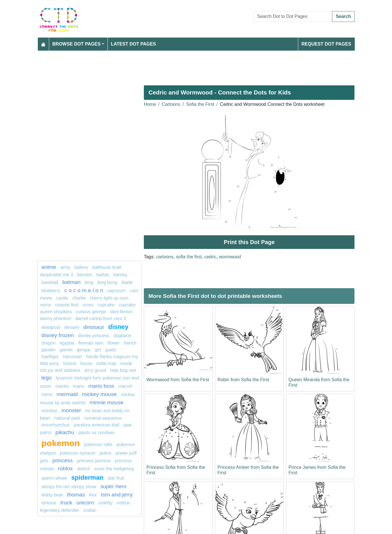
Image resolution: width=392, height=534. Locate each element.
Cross (88, 305)
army (65, 267)
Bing (89, 282)
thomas (76, 495)
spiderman (87, 478)
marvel (125, 386)
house (86, 363)
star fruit (116, 478)
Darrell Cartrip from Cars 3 (101, 318)
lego (47, 378)
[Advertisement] (196, 66)
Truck (66, 503)
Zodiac (90, 510)
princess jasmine (94, 461)
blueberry (51, 291)
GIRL (98, 350)
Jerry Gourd (95, 370)
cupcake (106, 305)
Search (343, 16)
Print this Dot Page (249, 242)
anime (49, 267)
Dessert (72, 327)
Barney (120, 275)
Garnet (66, 350)
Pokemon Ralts (98, 445)
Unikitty (105, 503)
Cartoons (171, 104)
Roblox (65, 468)
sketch (84, 469)
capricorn (117, 291)
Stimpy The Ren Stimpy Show (69, 487)
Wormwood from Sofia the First (178, 380)
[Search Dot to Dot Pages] (293, 17)
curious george (91, 312)
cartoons (165, 257)
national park (67, 418)
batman (72, 282)
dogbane (122, 336)
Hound (70, 363)
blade (127, 282)
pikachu (65, 432)
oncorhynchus (56, 425)
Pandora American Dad (97, 425)
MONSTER (71, 410)
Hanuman (72, 357)
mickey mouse (99, 394)
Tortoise (49, 503)
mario (79, 386)
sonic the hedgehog (114, 469)
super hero (113, 486)
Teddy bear (52, 495)
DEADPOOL (51, 327)
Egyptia (67, 343)
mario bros (101, 386)
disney (118, 327)
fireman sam (91, 343)
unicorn (85, 503)
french (130, 343)
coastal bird (67, 305)
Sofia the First (200, 104)
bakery (81, 267)
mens (47, 394)
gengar (84, 350)
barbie (103, 275)
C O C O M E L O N (84, 290)
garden (49, 350)
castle (62, 298)
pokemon (61, 443)
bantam (85, 275)
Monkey (49, 411)
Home (150, 104)
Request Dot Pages (326, 44)
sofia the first (189, 257)
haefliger (50, 357)
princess (62, 460)
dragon (49, 343)
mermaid (67, 394)
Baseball (50, 282)
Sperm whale (54, 478)
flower (114, 343)
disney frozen (58, 335)
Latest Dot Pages (133, 44)
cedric (210, 257)
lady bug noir (123, 370)
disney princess (94, 336)
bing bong (107, 282)
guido (111, 350)
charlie (79, 298)
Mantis (62, 386)
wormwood (230, 257)
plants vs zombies (97, 433)
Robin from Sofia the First (243, 380)
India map (106, 363)
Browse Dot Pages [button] (76, 44)
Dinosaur (94, 327)
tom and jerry (117, 495)
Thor (93, 495)
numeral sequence (103, 418)
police (105, 453)
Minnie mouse (106, 402)
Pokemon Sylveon (78, 453)
